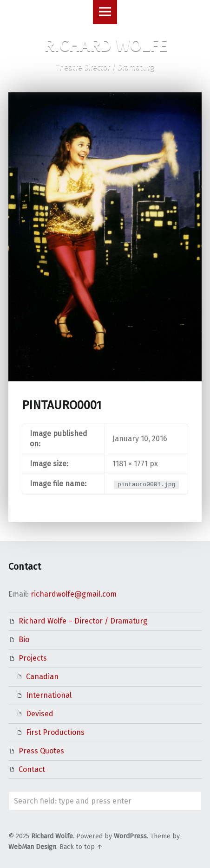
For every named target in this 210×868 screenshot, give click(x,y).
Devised (40, 714)
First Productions (55, 732)
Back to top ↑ (81, 847)
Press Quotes (41, 751)
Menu (105, 12)
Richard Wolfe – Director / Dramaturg (83, 621)
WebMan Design (32, 847)
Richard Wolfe (52, 836)
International (49, 695)
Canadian (42, 677)
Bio (24, 640)
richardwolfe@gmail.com (74, 594)
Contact (32, 769)
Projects (33, 658)
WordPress (130, 836)
